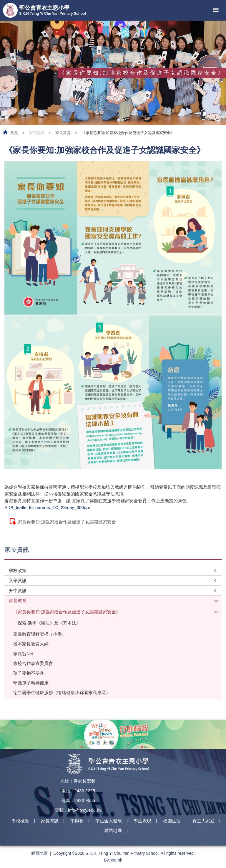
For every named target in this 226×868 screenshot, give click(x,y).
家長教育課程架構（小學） (40, 634)
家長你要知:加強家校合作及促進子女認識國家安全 (67, 522)
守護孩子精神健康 (31, 683)
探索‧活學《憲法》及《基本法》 (49, 623)
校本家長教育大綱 (31, 644)
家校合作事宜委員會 (33, 663)
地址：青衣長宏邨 (78, 781)
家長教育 (63, 133)
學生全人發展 (109, 821)
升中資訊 (18, 591)
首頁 (14, 133)
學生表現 (142, 821)
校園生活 (172, 821)
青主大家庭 (203, 821)
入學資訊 (18, 580)
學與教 (77, 821)
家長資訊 (37, 133)
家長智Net (23, 654)
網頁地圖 (39, 853)
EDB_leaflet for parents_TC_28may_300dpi (47, 507)
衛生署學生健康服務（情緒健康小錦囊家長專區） (62, 692)
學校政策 (18, 570)
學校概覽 (20, 821)
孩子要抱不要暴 (29, 673)
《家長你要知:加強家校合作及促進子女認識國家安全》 (67, 612)
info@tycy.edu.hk (85, 810)
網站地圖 (113, 830)
